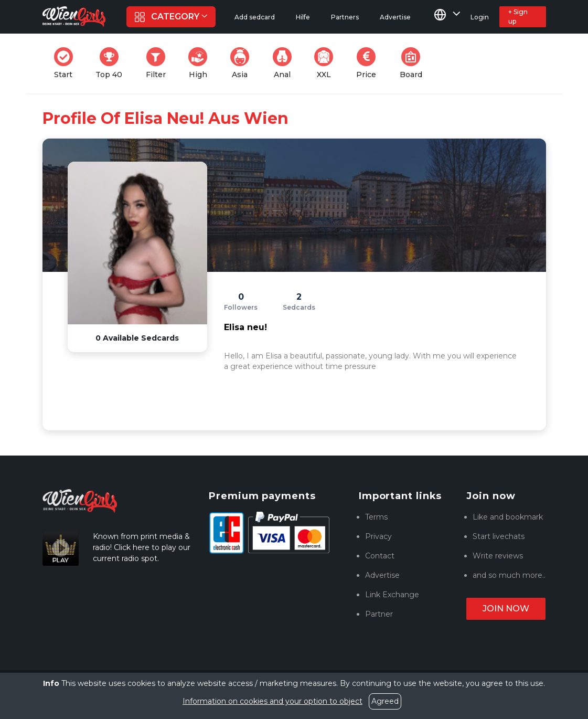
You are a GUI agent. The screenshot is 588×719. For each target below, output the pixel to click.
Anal (285, 63)
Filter (159, 63)
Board (414, 63)
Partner (379, 614)
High (201, 63)
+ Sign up (518, 17)
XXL (326, 63)
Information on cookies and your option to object (272, 701)
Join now (506, 609)
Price (369, 63)
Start (67, 63)
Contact (380, 556)
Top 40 (112, 63)
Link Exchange (392, 595)
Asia (243, 63)
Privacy (378, 536)
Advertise (382, 575)
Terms (376, 517)
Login (480, 17)
